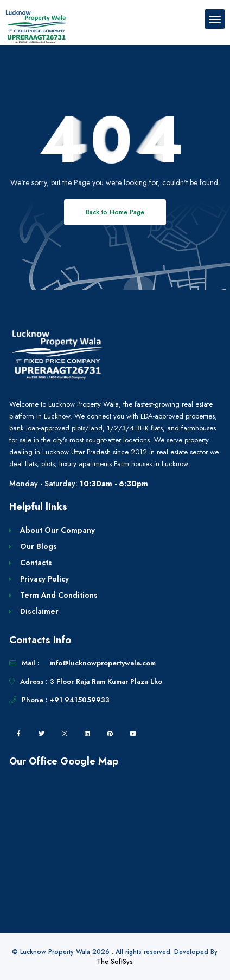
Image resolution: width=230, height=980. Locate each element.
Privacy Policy (44, 579)
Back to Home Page (115, 212)
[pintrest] (110, 734)
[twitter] (42, 734)
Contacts (36, 563)
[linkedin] (87, 734)
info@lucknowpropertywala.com (103, 663)
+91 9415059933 (80, 700)
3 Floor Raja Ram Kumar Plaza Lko (106, 681)
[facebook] (19, 734)
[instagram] (65, 734)
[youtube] (133, 734)
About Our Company (58, 530)
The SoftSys (115, 962)
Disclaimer (39, 611)
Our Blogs (39, 546)
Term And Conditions (59, 595)
